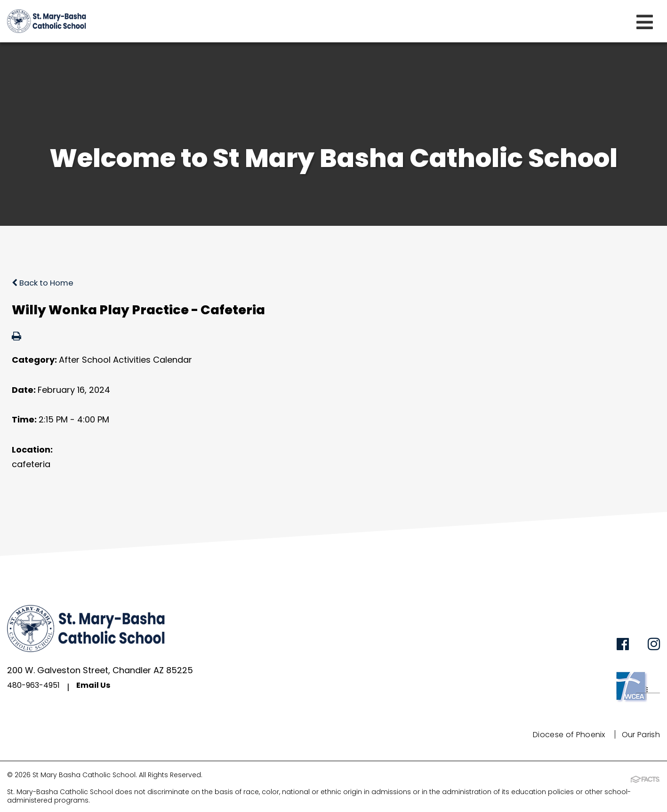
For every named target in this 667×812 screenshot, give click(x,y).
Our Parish (638, 735)
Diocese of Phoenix (558, 735)
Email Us (102, 687)
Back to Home (45, 283)
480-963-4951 (37, 687)
